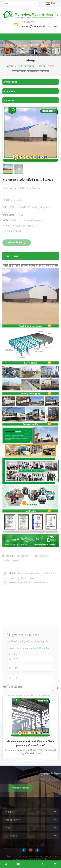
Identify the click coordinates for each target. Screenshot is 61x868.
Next (57, 688)
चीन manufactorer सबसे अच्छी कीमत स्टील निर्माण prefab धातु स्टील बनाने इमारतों (31, 744)
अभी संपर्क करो (17, 248)
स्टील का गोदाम (41, 561)
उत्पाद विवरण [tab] (30, 256)
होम (10, 67)
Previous (51, 688)
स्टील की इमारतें (12, 565)
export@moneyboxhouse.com (39, 26)
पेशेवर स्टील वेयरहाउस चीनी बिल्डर (32, 586)
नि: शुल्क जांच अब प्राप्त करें (31, 863)
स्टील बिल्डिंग (23, 561)
